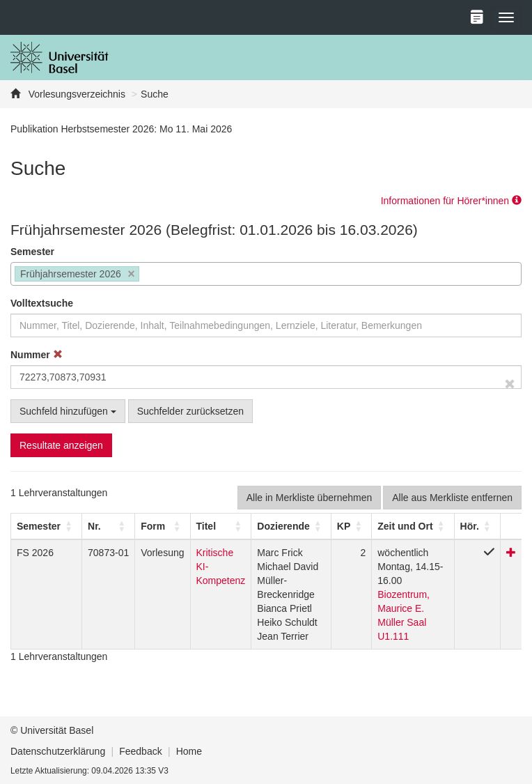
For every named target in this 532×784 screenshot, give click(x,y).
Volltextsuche (42, 303)
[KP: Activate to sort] (351, 526)
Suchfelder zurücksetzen (190, 411)
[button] (39, 526)
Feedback (140, 751)
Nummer (37, 355)
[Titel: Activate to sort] (221, 526)
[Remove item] (131, 274)
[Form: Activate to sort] (163, 526)
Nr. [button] (94, 526)
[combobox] (266, 274)
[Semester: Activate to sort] (47, 526)
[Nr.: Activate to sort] (109, 526)
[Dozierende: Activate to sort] (291, 526)
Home (189, 751)
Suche (155, 94)
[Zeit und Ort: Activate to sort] (413, 526)
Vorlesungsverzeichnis (76, 94)
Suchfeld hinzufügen (68, 411)
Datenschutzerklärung (58, 751)
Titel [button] (206, 526)
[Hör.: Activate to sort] (477, 526)
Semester (32, 252)
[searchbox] (147, 275)
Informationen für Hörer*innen (451, 201)
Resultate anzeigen (61, 445)
